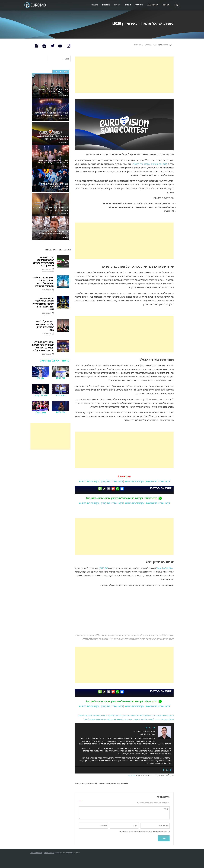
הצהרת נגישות (49, 853)
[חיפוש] (177, 5)
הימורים (126, 5)
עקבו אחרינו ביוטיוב (134, 481)
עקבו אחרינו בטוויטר (89, 481)
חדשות (113, 784)
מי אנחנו (92, 5)
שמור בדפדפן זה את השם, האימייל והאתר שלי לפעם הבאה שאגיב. (143, 832)
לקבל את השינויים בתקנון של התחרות (150, 164)
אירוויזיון (165, 5)
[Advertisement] (124, 75)
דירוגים (115, 5)
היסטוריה (138, 5)
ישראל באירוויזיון (104, 784)
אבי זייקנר (148, 45)
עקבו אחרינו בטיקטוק (112, 481)
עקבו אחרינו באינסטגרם (158, 481)
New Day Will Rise (165, 568)
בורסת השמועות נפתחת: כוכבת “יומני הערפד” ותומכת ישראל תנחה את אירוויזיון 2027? (43, 304)
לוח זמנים (104, 5)
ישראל (77, 784)
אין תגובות (137, 45)
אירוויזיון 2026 (121, 784)
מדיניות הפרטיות (36, 853)
